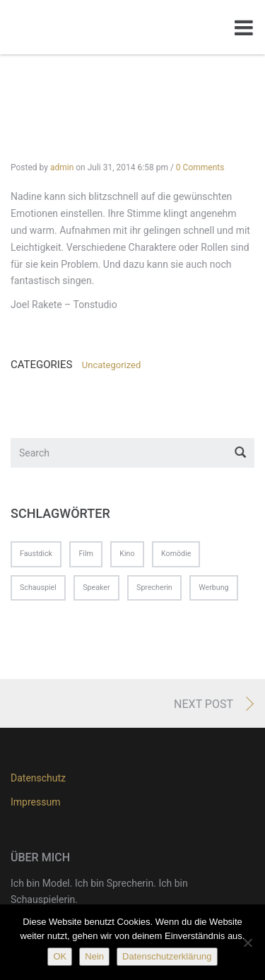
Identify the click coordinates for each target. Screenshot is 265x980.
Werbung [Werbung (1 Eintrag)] (213, 588)
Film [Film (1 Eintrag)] (86, 554)
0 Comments (200, 167)
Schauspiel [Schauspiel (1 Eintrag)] (38, 588)
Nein (94, 956)
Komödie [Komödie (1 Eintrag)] (176, 554)
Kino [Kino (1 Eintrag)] (127, 554)
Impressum (35, 802)
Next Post (204, 704)
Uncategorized (111, 365)
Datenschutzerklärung (167, 956)
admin (62, 167)
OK (60, 956)
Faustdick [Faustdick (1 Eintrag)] (36, 554)
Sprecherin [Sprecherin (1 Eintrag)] (154, 588)
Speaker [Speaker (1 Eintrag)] (96, 588)
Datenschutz (38, 778)
